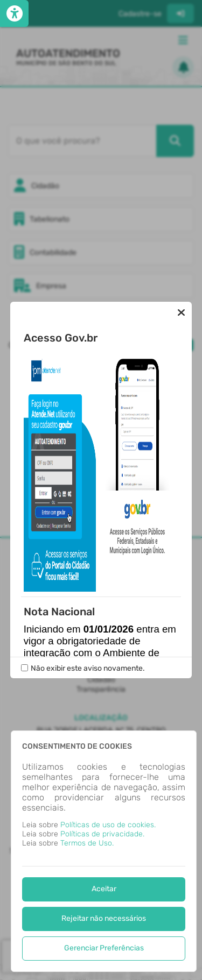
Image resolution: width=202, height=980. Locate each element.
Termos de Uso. (87, 843)
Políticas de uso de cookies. (108, 825)
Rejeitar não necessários (104, 918)
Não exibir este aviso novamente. (88, 668)
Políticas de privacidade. (102, 834)
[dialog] (104, 851)
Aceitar (104, 889)
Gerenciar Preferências (104, 948)
